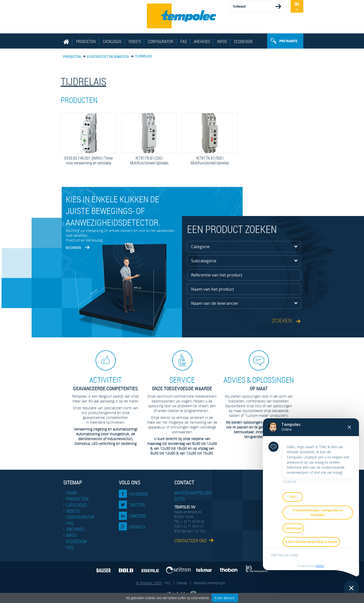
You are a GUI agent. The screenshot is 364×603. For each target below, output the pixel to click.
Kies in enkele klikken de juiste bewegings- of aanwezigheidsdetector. (113, 211)
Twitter (137, 505)
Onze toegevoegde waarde (182, 383)
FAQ (184, 41)
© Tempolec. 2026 (149, 583)
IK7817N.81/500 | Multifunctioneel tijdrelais (210, 161)
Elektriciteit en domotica (108, 57)
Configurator (161, 41)
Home (72, 493)
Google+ (137, 527)
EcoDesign (243, 41)
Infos (222, 41)
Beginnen (73, 247)
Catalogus (112, 41)
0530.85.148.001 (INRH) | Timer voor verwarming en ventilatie (88, 161)
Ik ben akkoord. (225, 598)
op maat (259, 383)
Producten (86, 41)
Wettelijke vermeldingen (209, 583)
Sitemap (182, 583)
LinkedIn (137, 516)
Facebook (139, 494)
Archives (202, 41)
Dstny (320, 566)
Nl (297, 4)
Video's (135, 41)
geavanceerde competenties (105, 383)
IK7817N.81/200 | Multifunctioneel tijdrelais (149, 161)
